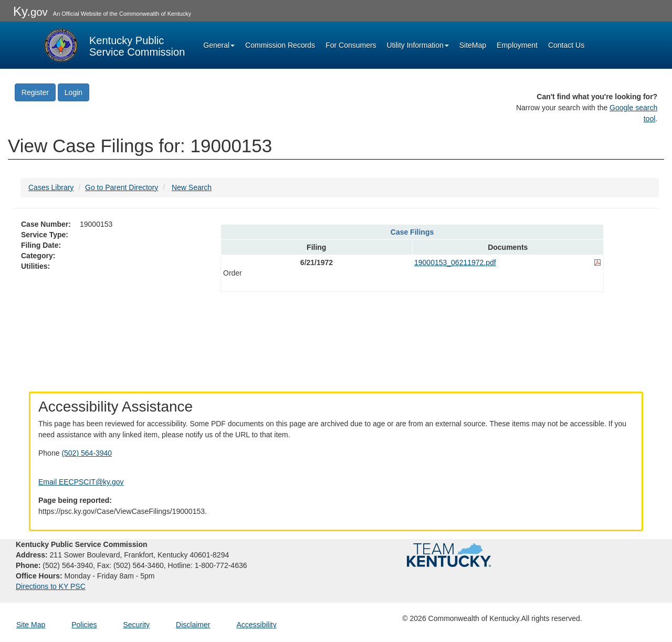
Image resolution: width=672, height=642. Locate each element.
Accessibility (256, 625)
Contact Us (566, 45)
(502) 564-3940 (87, 453)
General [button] (219, 45)
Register (35, 92)
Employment (517, 45)
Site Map (31, 625)
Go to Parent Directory (122, 187)
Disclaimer (193, 625)
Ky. (30, 11)
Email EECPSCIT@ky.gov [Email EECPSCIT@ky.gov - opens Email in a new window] (81, 482)
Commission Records (280, 45)
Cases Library (51, 187)
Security (137, 625)
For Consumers (351, 45)
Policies (84, 625)
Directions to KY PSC (51, 586)
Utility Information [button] (418, 45)
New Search (192, 187)
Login (73, 92)
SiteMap (473, 45)
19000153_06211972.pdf (455, 262)
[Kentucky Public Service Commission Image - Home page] (113, 45)
